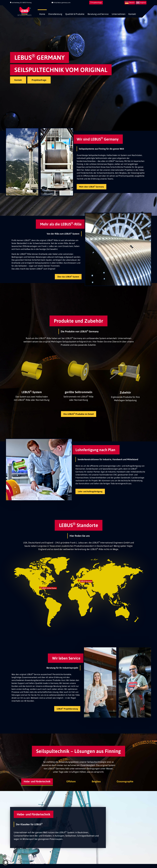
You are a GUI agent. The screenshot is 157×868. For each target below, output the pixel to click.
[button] (5, 863)
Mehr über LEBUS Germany (92, 187)
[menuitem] (130, 3)
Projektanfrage (96, 3)
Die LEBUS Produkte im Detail (79, 414)
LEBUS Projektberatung (67, 709)
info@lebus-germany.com (61, 3)
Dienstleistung (55, 14)
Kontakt (132, 14)
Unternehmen (119, 14)
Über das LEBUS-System (68, 277)
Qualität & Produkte (75, 14)
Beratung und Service (98, 14)
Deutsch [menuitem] (132, 3)
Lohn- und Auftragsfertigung (90, 491)
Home (42, 14)
